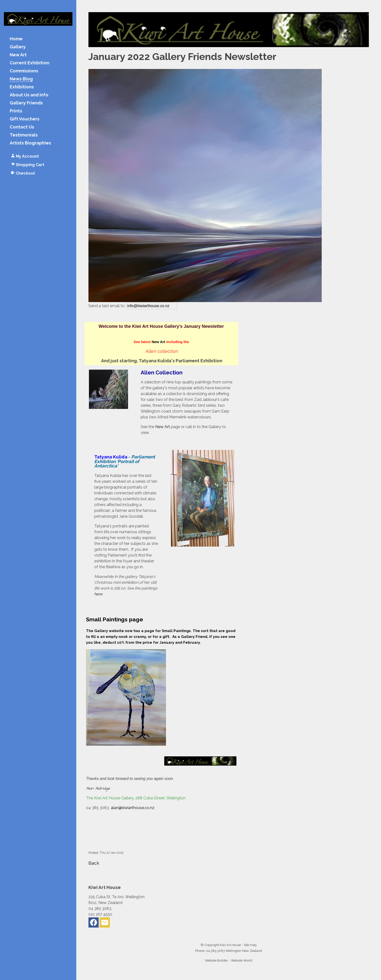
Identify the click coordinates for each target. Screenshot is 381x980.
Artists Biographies (30, 143)
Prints (16, 111)
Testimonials (24, 135)
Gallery (18, 47)
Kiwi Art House (230, 945)
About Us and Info (29, 95)
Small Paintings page (115, 619)
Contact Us (22, 127)
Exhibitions (22, 87)
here (98, 594)
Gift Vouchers (25, 119)
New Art (18, 55)
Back (94, 863)
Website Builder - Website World (229, 960)
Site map (250, 945)
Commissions (24, 71)
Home (16, 39)
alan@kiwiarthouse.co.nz (133, 808)
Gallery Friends (26, 103)
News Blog (21, 79)
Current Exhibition (30, 63)
